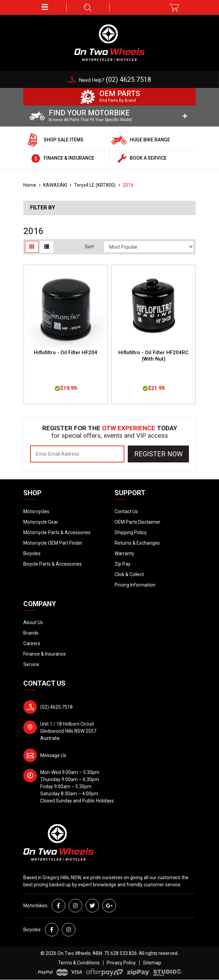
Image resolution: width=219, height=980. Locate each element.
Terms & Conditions (79, 963)
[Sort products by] (149, 247)
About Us (33, 622)
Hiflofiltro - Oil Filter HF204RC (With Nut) (153, 356)
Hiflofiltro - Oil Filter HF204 (66, 352)
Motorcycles (36, 511)
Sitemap (152, 963)
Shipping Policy (131, 532)
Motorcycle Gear (41, 522)
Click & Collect (129, 574)
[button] (45, 7)
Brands (31, 633)
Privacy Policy (121, 963)
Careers (32, 643)
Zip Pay (123, 564)
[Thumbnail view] (32, 247)
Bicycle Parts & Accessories (53, 564)
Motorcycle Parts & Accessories (57, 532)
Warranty (124, 553)
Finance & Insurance (45, 654)
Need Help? (115, 80)
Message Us (53, 755)
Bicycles (32, 553)
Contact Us (126, 511)
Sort (89, 247)
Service (31, 664)
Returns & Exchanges (137, 543)
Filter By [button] (43, 208)
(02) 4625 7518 (56, 707)
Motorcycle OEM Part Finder (53, 543)
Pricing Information (135, 585)
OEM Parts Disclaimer (138, 522)
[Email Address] (77, 454)
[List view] (47, 247)
